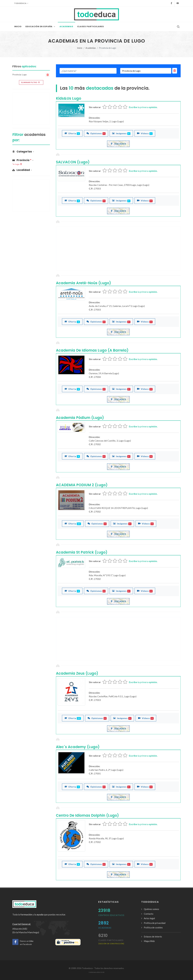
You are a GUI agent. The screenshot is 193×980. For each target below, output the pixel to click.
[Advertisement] (118, 248)
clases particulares (111, 942)
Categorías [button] (23, 152)
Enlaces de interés (153, 937)
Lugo (17, 164)
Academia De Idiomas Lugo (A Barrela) (92, 350)
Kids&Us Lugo (69, 98)
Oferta (72, 133)
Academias (91, 48)
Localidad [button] (22, 170)
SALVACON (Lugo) (73, 162)
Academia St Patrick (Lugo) (82, 552)
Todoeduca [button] (21, 3)
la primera (143, 107)
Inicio (80, 48)
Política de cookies (153, 927)
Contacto (149, 914)
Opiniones (96, 133)
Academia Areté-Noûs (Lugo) (83, 283)
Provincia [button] (23, 160)
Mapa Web (149, 941)
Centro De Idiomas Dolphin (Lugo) (87, 815)
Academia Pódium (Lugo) (80, 418)
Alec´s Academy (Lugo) (78, 747)
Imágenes (121, 133)
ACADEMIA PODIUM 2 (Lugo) (82, 485)
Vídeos (145, 133)
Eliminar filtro (31, 82)
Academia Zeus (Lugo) (77, 673)
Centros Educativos (111, 915)
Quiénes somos (151, 909)
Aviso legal (149, 918)
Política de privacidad (155, 923)
